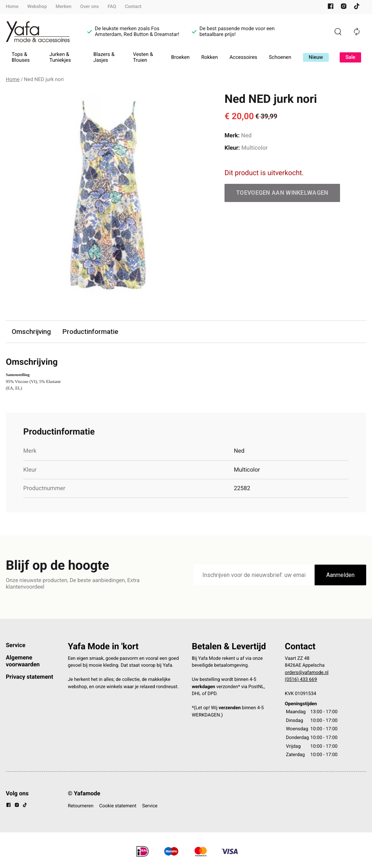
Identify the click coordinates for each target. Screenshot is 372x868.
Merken (64, 7)
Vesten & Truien (143, 57)
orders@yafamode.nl (307, 673)
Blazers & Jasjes (104, 57)
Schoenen (280, 57)
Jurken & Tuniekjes (60, 57)
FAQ (112, 7)
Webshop (37, 7)
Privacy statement (29, 677)
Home (12, 7)
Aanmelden (340, 575)
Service (16, 645)
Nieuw (316, 57)
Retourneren (81, 806)
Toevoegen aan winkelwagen (282, 193)
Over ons (90, 7)
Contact (133, 7)
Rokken (210, 57)
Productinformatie (93, 332)
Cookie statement (118, 806)
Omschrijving (32, 332)
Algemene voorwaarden (23, 661)
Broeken (180, 57)
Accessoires (243, 57)
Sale (350, 57)
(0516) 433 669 (301, 680)
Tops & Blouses (21, 57)
